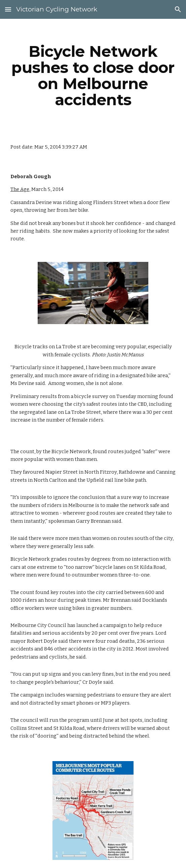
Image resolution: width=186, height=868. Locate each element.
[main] (93, 76)
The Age (20, 189)
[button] (8, 9)
